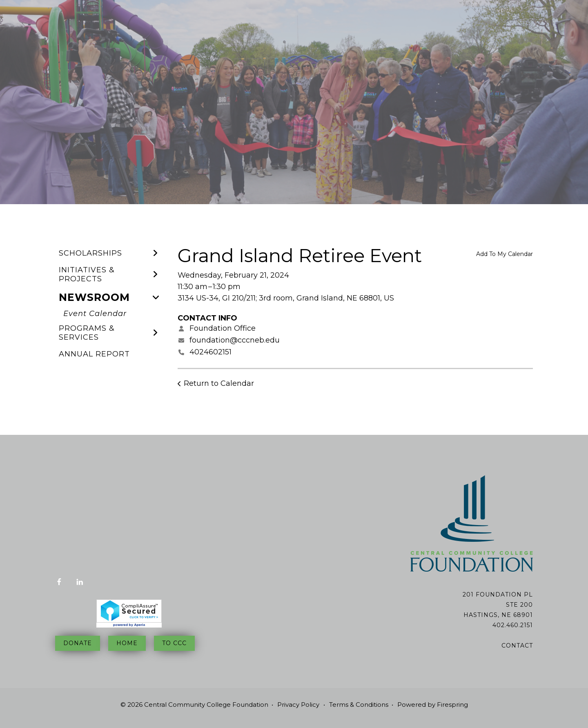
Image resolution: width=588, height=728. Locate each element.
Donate (78, 643)
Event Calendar (95, 314)
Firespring (452, 705)
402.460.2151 (513, 625)
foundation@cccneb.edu (235, 340)
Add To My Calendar (504, 254)
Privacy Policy (298, 705)
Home (127, 643)
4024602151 (210, 352)
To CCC (174, 643)
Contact (517, 646)
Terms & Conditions (359, 705)
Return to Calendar (219, 383)
